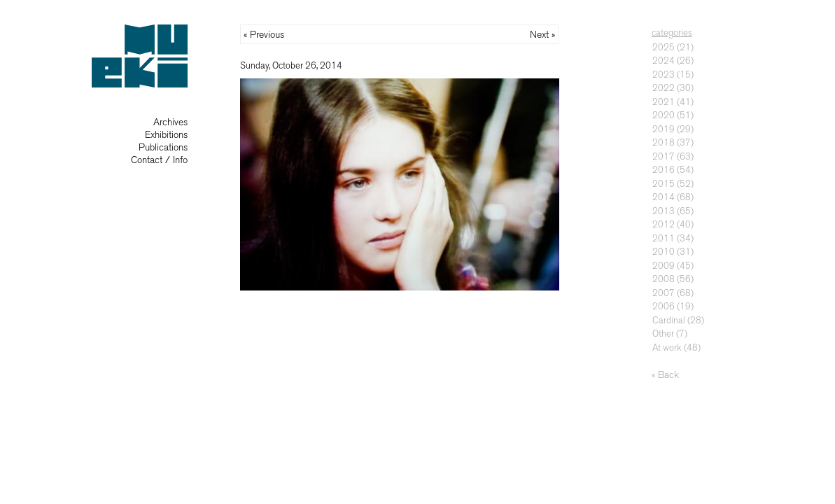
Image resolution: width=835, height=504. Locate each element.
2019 (664, 129)
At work (667, 348)
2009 (664, 266)
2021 (664, 102)
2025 (664, 47)
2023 (664, 75)
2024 (664, 61)
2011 (664, 238)
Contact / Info (159, 160)
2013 (664, 211)
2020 (664, 115)
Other (663, 334)
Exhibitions (166, 135)
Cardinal (669, 320)
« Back (665, 375)
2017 (664, 156)
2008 (664, 279)
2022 (664, 88)
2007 (664, 293)
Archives (170, 122)
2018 (664, 142)
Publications (163, 147)
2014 (664, 197)
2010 (664, 252)
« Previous (264, 35)
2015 (664, 184)
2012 (664, 224)
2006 (664, 306)
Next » (542, 35)
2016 (664, 170)
